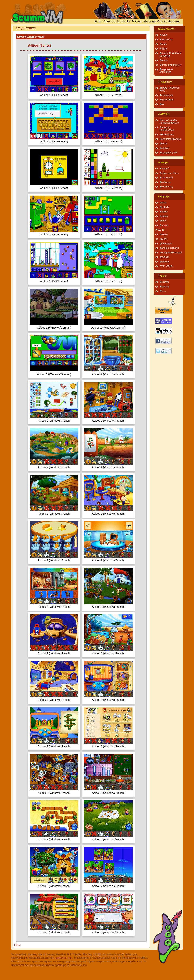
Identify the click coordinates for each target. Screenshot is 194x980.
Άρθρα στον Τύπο (169, 173)
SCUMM (164, 282)
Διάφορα (163, 162)
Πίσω (17, 945)
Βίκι (162, 104)
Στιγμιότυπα (166, 40)
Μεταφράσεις (167, 134)
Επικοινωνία (166, 178)
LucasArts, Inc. (64, 958)
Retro (163, 291)
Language (164, 197)
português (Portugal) (171, 253)
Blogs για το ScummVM (166, 71)
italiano (164, 239)
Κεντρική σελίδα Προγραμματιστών (169, 121)
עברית (158, 230)
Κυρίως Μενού (166, 29)
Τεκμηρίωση (165, 82)
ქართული (166, 243)
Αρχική (164, 35)
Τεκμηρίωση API (169, 153)
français (164, 225)
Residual (165, 287)
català (163, 203)
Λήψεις (164, 49)
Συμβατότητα (167, 100)
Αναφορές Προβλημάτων (167, 129)
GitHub (164, 144)
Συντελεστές (166, 187)
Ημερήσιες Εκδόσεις (171, 139)
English (164, 212)
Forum (163, 44)
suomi (163, 221)
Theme (162, 276)
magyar (164, 234)
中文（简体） (167, 266)
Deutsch (164, 207)
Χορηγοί (164, 169)
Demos (164, 60)
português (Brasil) (169, 248)
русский (164, 257)
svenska (164, 262)
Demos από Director (171, 65)
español (164, 216)
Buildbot (164, 148)
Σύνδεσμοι (165, 182)
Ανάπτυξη (164, 114)
